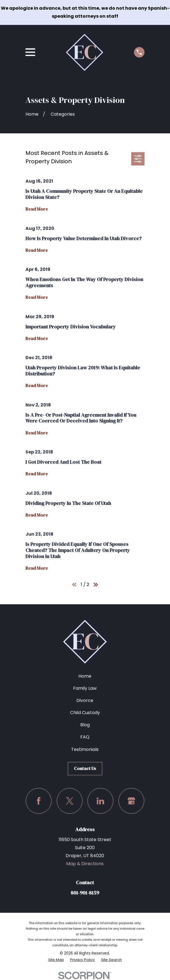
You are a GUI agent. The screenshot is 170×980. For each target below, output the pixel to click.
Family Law (85, 688)
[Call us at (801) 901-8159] (139, 52)
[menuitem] (56, 960)
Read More (37, 209)
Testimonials (85, 749)
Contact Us (85, 768)
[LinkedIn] (100, 801)
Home (85, 676)
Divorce (85, 700)
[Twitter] (70, 801)
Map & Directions (85, 864)
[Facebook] (39, 801)
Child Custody (85, 713)
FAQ (85, 737)
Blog (85, 725)
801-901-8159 (85, 893)
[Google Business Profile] (131, 801)
